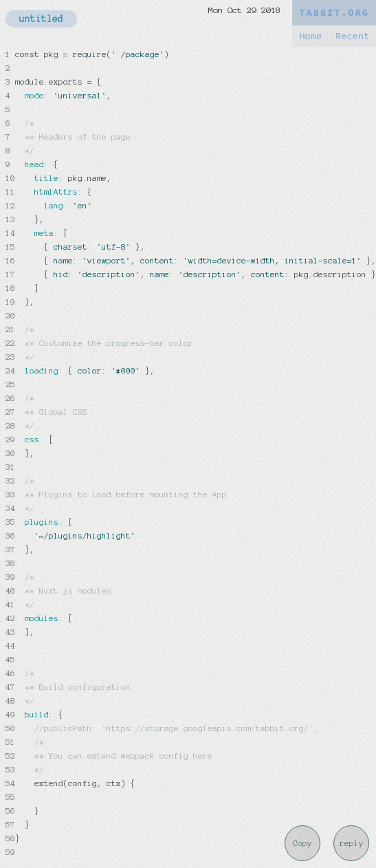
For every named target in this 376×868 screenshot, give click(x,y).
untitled (41, 19)
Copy (302, 843)
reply (352, 843)
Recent (352, 36)
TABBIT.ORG (334, 13)
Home (310, 36)
